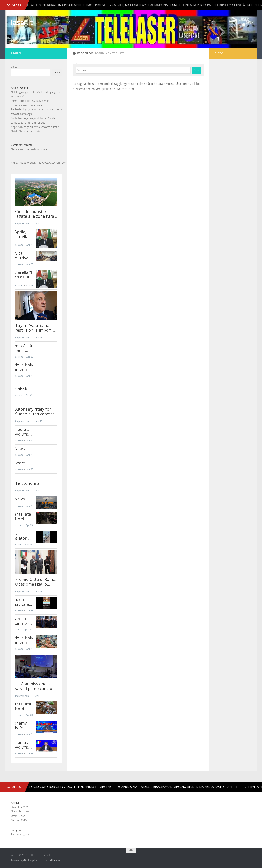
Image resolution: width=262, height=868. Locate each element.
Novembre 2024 (20, 812)
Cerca (14, 67)
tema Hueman (53, 860)
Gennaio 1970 (19, 820)
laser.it (22, 23)
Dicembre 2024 (20, 807)
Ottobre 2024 (19, 816)
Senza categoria (20, 835)
